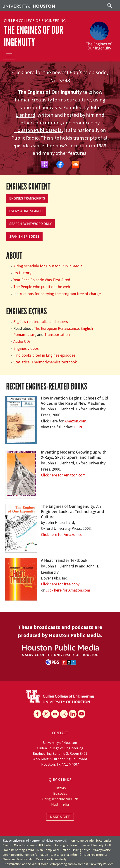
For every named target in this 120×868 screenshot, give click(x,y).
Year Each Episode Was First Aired (42, 280)
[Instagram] (64, 714)
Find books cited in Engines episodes (44, 355)
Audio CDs (22, 341)
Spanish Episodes (24, 237)
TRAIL (108, 845)
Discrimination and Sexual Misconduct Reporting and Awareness (45, 864)
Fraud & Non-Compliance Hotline (48, 850)
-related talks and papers (41, 322)
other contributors (41, 123)
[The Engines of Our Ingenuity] (101, 34)
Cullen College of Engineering (35, 21)
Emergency (30, 845)
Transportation (57, 335)
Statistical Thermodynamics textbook (45, 362)
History (60, 788)
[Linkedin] (73, 714)
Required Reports (95, 855)
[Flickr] (55, 714)
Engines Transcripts (27, 198)
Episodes (60, 793)
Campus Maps (12, 845)
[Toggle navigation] (9, 55)
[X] (46, 714)
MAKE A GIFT (60, 817)
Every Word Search (26, 211)
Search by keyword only (30, 224)
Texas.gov (61, 845)
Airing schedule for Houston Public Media (48, 266)
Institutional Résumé (68, 855)
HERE (78, 427)
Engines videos (26, 348)
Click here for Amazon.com (63, 475)
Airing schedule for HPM (60, 799)
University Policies (101, 864)
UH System (46, 845)
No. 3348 (60, 80)
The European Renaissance (56, 328)
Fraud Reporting (14, 850)
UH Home (78, 841)
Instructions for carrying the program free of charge (57, 294)
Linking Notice (81, 850)
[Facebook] (37, 714)
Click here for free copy (60, 584)
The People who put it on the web (42, 287)
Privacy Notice (101, 850)
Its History (22, 273)
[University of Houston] (29, 6)
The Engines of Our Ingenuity (34, 36)
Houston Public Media (38, 130)
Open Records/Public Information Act (28, 855)
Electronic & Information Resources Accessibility (35, 859)
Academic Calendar (98, 841)
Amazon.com (75, 421)
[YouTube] (82, 714)
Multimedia (60, 804)
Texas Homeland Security (86, 845)
